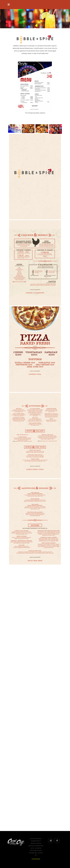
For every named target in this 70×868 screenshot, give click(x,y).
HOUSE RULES (36, 859)
